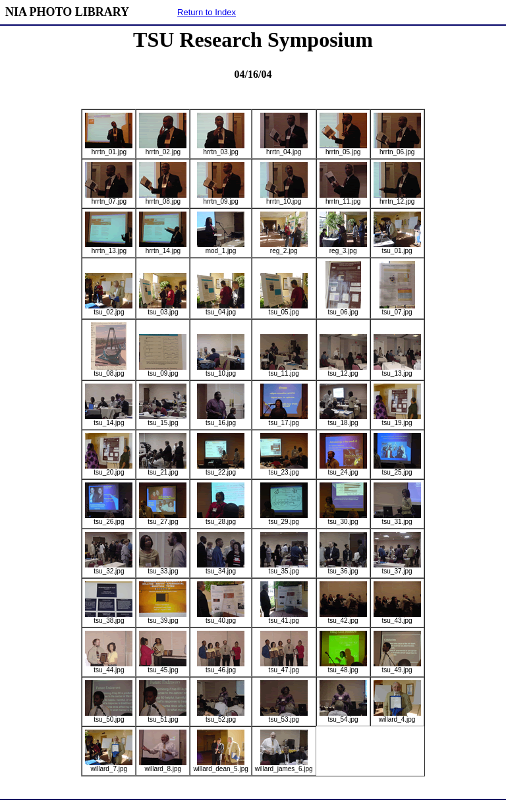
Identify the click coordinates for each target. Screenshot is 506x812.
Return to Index (207, 12)
